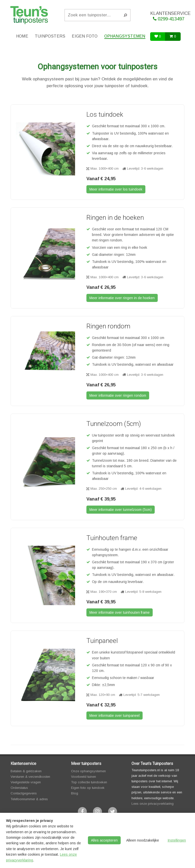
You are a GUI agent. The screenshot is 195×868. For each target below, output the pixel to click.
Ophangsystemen (125, 36)
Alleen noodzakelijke (143, 840)
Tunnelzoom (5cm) (114, 424)
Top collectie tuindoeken (89, 782)
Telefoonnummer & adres (29, 799)
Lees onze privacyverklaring (153, 804)
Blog (75, 793)
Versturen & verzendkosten (30, 777)
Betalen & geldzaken (26, 771)
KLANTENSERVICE (171, 16)
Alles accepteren (104, 840)
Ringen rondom (108, 326)
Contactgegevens (24, 793)
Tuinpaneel (102, 641)
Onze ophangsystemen (88, 771)
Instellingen (177, 840)
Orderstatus (19, 788)
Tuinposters (50, 36)
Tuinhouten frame (112, 538)
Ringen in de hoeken (115, 218)
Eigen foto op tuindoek (88, 788)
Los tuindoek (105, 114)
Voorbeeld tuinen (84, 777)
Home (22, 36)
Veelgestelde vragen (26, 782)
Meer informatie (116, 189)
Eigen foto (85, 36)
